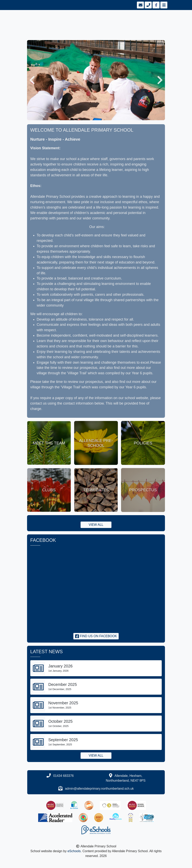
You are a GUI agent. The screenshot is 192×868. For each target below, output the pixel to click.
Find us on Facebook (96, 636)
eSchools (74, 851)
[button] (32, 80)
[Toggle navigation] (163, 5)
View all (96, 525)
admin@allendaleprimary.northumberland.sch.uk (99, 789)
